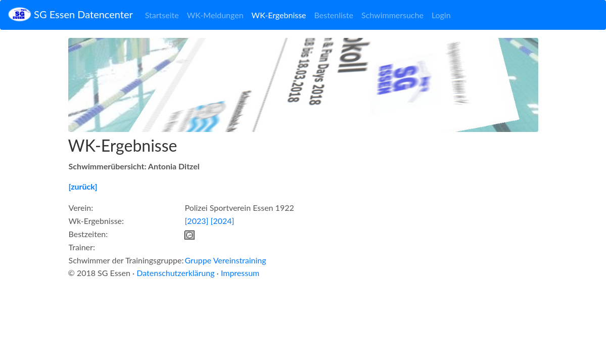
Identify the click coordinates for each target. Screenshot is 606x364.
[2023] (196, 221)
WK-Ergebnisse (279, 15)
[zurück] (83, 186)
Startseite (162, 15)
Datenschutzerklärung (175, 273)
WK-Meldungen (215, 15)
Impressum (240, 273)
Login (441, 15)
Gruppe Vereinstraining (225, 260)
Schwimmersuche (392, 15)
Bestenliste (334, 15)
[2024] (222, 221)
